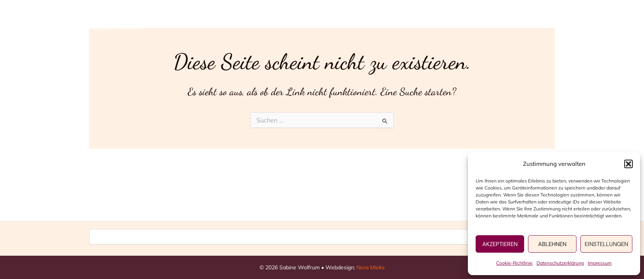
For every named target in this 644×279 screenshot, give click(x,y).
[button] (628, 164)
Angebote (410, 20)
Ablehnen (552, 244)
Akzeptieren (500, 244)
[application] (427, 20)
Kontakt (529, 20)
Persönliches (471, 20)
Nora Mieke (371, 267)
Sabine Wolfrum (131, 15)
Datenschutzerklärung (560, 263)
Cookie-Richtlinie (514, 263)
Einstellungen (606, 244)
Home (364, 20)
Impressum (600, 263)
